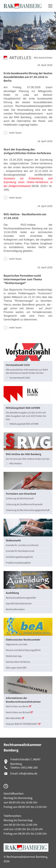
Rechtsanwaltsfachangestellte (21, 598)
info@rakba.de (28, 774)
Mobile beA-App (14, 656)
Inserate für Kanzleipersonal (20, 551)
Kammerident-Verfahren (18, 662)
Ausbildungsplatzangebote (19, 557)
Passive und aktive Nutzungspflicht (23, 650)
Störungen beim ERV (16, 668)
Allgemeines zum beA (17, 644)
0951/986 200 (29, 768)
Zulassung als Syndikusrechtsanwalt (24, 504)
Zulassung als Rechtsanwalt (20, 498)
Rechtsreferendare (15, 609)
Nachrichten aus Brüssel (19, 712)
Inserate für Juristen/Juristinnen (22, 545)
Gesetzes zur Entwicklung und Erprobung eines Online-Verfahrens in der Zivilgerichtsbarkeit (28, 182)
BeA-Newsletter (15, 718)
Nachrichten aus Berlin (19, 706)
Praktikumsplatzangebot (18, 563)
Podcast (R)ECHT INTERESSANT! (23, 724)
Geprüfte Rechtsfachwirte (19, 604)
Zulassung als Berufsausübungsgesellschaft (28, 510)
